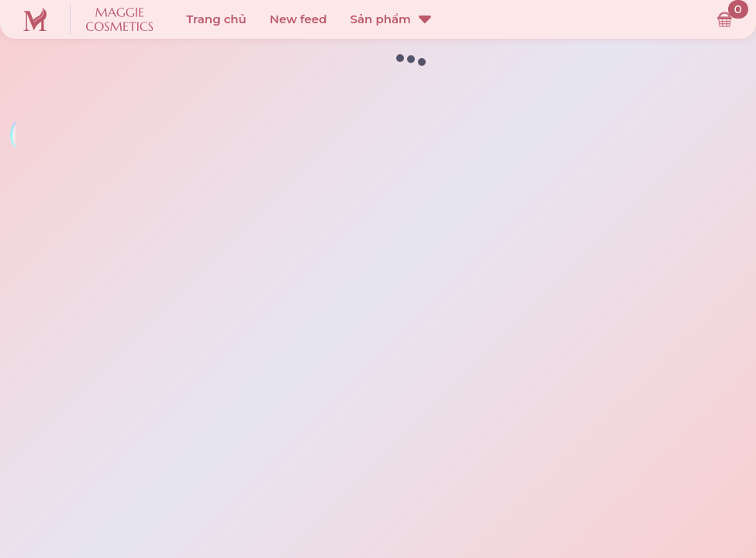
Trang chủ (216, 19)
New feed (299, 19)
